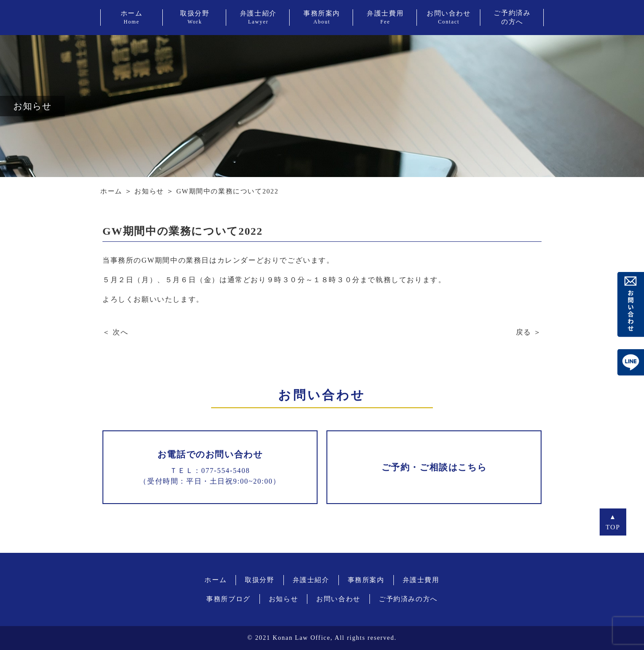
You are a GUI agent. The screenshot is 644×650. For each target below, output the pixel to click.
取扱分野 (259, 580)
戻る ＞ (529, 332)
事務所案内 (366, 580)
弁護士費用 (421, 580)
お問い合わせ (338, 599)
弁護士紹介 (311, 580)
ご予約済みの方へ (408, 599)
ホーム (111, 191)
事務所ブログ (228, 599)
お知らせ (149, 191)
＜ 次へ (115, 332)
